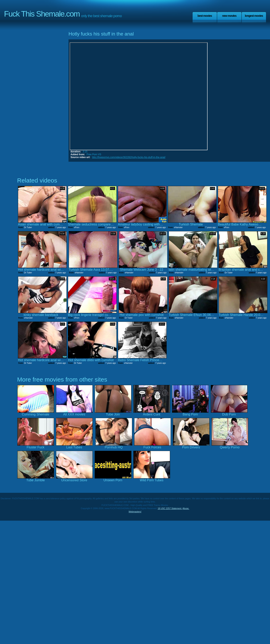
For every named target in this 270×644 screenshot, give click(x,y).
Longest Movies (254, 16)
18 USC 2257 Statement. (170, 508)
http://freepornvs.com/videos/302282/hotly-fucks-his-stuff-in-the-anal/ (129, 157)
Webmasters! (135, 512)
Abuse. (186, 508)
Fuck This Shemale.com (42, 14)
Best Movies (205, 16)
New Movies (229, 16)
